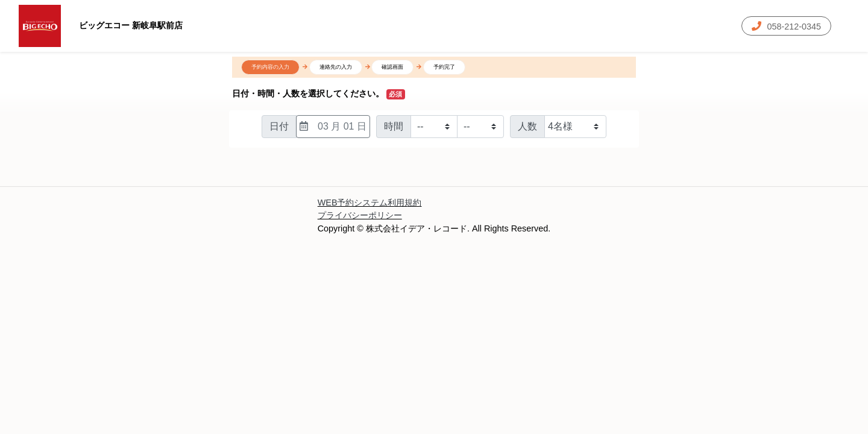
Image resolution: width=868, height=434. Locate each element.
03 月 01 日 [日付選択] (333, 126)
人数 (527, 126)
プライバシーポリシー (360, 215)
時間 (394, 126)
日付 (279, 126)
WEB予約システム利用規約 (370, 203)
